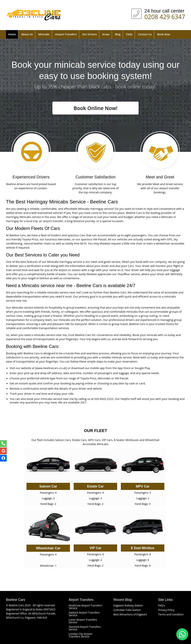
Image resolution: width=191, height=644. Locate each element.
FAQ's (162, 605)
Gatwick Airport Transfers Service (84, 614)
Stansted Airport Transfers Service (85, 628)
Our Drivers (90, 34)
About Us (27, 34)
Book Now (164, 34)
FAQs (129, 34)
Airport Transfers (66, 34)
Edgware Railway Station (128, 605)
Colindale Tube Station (127, 610)
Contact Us (145, 34)
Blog (118, 34)
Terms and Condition (171, 614)
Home (12, 34)
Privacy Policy (166, 610)
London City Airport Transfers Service (80, 635)
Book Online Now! (95, 108)
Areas (106, 34)
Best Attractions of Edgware (130, 614)
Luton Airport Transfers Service (83, 621)
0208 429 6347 (165, 16)
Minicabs (44, 34)
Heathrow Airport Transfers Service (85, 607)
